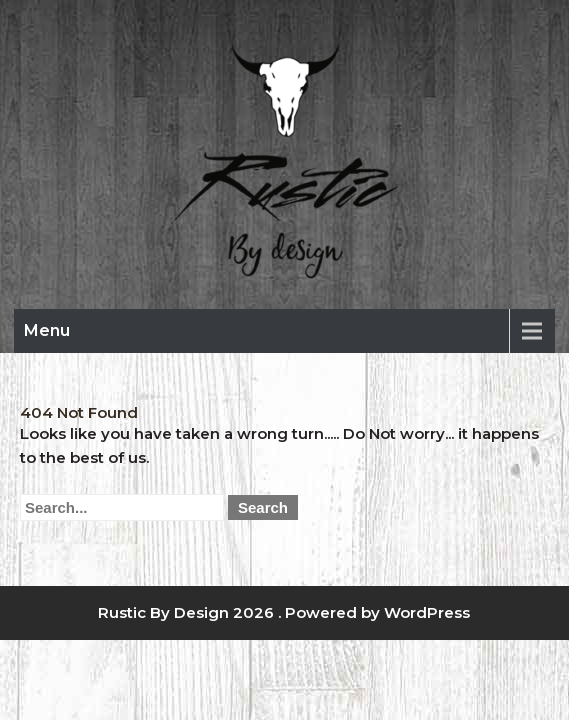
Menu (47, 330)
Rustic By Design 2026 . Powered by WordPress (284, 612)
